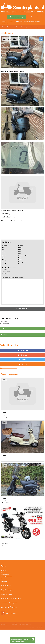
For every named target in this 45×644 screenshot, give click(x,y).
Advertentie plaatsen (7, 594)
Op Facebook (23, 350)
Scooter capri (35, 27)
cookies (13, 641)
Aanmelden (39, 16)
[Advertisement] (22, 291)
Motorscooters (18, 21)
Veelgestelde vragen (7, 590)
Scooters (4, 21)
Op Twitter (23, 360)
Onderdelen (38, 21)
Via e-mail (23, 364)
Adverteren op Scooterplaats (9, 603)
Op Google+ (23, 355)
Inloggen (31, 16)
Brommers (10, 21)
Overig (18, 27)
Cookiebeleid (4, 624)
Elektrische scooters (29, 21)
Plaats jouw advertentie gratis (18, 17)
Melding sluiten (21, 641)
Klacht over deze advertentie (10, 368)
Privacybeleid (14, 624)
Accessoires (5, 23)
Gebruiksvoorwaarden (26, 624)
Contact (3, 592)
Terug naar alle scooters (23, 308)
